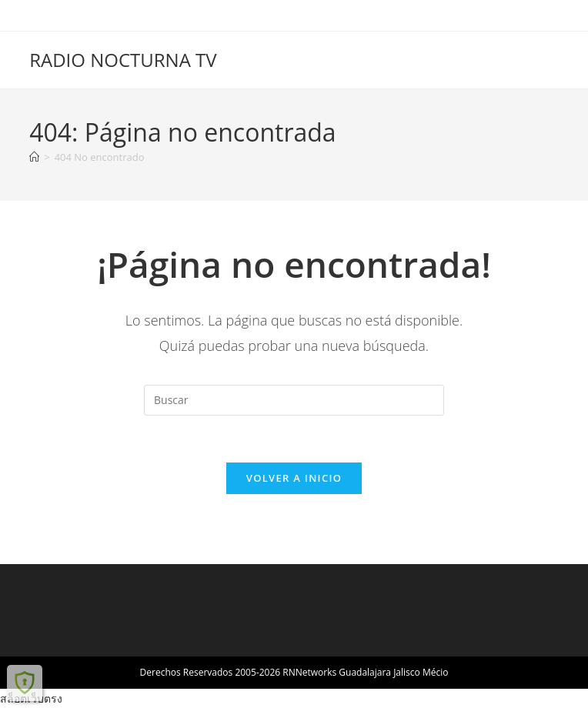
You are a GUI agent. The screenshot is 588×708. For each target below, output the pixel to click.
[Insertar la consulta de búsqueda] (294, 400)
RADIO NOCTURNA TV (123, 60)
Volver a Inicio (294, 478)
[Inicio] (34, 157)
